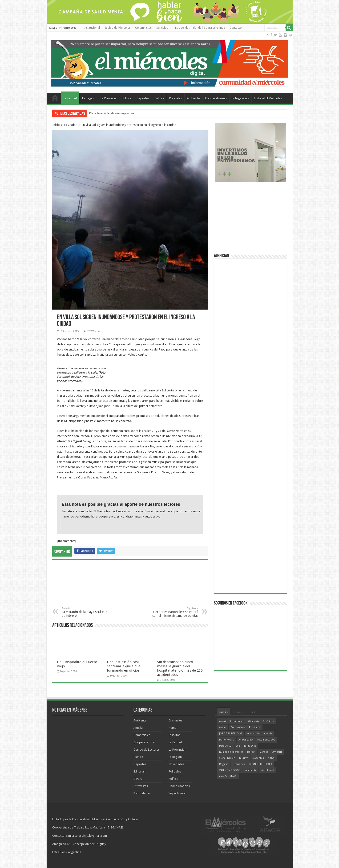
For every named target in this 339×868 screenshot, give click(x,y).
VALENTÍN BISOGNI (230, 770)
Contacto (236, 28)
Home (55, 98)
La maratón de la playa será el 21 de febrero (86, 612)
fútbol (272, 758)
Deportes (143, 98)
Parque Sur (226, 746)
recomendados (266, 740)
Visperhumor (177, 793)
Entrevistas (141, 786)
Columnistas (143, 28)
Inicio (56, 125)
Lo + (252, 712)
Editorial (139, 771)
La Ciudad (70, 98)
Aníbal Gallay (246, 740)
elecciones (239, 764)
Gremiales (175, 720)
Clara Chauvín (227, 758)
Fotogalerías (240, 98)
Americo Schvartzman (232, 721)
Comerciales (142, 735)
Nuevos (239, 712)
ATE (238, 746)
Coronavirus (238, 727)
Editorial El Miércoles (268, 98)
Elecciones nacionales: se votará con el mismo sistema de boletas (174, 612)
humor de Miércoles (231, 752)
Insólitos (174, 735)
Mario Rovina (227, 740)
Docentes (258, 758)
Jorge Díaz (250, 746)
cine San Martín (228, 776)
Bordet (251, 752)
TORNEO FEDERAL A (261, 764)
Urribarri (277, 752)
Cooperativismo (216, 98)
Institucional (92, 28)
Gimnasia (254, 721)
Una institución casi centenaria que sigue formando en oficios (124, 666)
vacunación (253, 734)
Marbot (264, 752)
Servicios (162, 28)
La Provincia (109, 98)
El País (138, 779)
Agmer (223, 727)
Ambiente (193, 98)
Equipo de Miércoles (117, 28)
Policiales (176, 98)
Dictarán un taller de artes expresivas (112, 113)
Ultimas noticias (179, 786)
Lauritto (244, 758)
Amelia (138, 728)
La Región (89, 98)
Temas (223, 712)
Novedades (176, 764)
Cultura (159, 98)
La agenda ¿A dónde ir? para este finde (200, 28)
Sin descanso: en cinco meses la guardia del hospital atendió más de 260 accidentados (180, 668)
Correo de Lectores (147, 750)
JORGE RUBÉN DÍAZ (231, 734)
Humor (173, 728)
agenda (268, 734)
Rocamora (255, 727)
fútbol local (267, 770)
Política (127, 98)
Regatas (224, 764)
